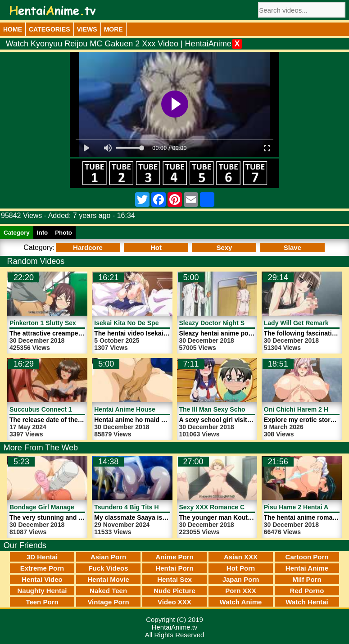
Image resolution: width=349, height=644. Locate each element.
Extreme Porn (42, 568)
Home (13, 29)
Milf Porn (307, 579)
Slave (292, 247)
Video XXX (174, 602)
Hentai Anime (307, 568)
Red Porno (307, 591)
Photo (63, 233)
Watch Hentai (307, 602)
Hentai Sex (174, 579)
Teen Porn (42, 602)
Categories (50, 29)
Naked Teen (108, 591)
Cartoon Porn (307, 557)
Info (42, 233)
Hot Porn (241, 568)
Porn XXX (240, 591)
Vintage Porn (108, 602)
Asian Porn (108, 557)
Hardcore (88, 247)
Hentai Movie (108, 579)
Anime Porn (174, 557)
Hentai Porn (174, 568)
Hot (156, 247)
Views (87, 29)
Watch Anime (241, 602)
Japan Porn (241, 579)
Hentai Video (42, 579)
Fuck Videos (108, 568)
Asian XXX (241, 557)
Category (17, 233)
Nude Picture (174, 591)
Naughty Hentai (42, 591)
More (113, 29)
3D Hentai (42, 557)
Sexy (224, 247)
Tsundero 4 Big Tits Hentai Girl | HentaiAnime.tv (166, 507)
